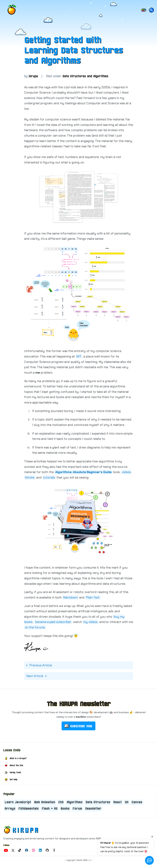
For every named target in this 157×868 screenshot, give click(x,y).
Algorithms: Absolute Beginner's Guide (83, 472)
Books (65, 809)
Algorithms (75, 802)
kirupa (33, 76)
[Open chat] (149, 860)
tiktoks (30, 478)
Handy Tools (15, 773)
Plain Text (93, 597)
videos (126, 472)
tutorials (49, 478)
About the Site (16, 765)
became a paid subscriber (53, 622)
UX (127, 802)
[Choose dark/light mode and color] (143, 10)
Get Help (13, 780)
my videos (90, 622)
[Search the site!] (151, 11)
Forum (77, 809)
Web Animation (45, 802)
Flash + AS (50, 809)
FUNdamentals (28, 809)
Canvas (137, 802)
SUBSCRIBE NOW (81, 726)
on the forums (35, 627)
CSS (61, 802)
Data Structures (98, 802)
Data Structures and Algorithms (85, 76)
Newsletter (93, 809)
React (117, 802)
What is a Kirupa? (18, 758)
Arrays (10, 809)
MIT (79, 356)
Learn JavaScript (18, 802)
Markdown (70, 597)
